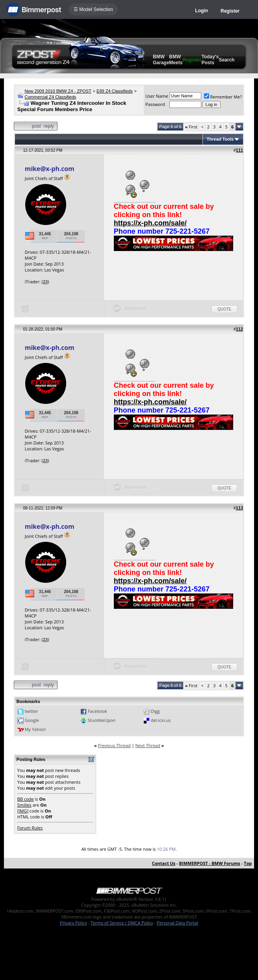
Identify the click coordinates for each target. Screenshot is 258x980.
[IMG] (23, 811)
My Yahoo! (35, 729)
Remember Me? (223, 97)
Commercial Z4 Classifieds (51, 97)
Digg (155, 711)
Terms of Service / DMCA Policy (122, 923)
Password (155, 104)
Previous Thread (114, 745)
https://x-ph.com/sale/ (150, 223)
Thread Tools (220, 139)
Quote (224, 309)
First (191, 127)
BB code (26, 799)
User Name (157, 96)
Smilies (24, 805)
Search (226, 60)
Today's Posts (210, 60)
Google (32, 720)
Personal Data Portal (177, 923)
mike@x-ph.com (50, 169)
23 (45, 282)
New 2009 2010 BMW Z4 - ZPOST (58, 91)
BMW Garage (161, 60)
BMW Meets (176, 60)
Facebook (97, 711)
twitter (32, 711)
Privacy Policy (73, 923)
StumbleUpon (102, 720)
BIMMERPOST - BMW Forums (210, 863)
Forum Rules (30, 828)
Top (248, 863)
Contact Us (164, 863)
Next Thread (148, 745)
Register (230, 11)
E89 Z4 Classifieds (115, 91)
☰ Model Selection (93, 9)
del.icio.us (161, 720)
